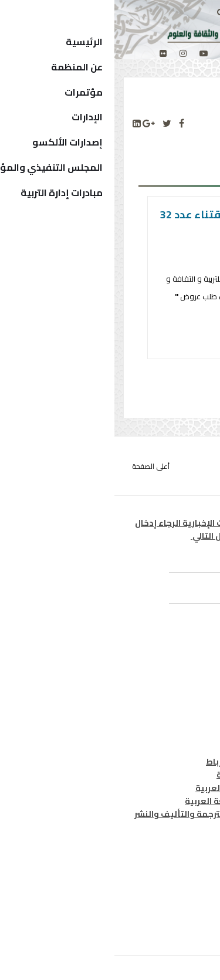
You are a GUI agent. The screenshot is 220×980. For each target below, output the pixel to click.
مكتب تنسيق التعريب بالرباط (147, 762)
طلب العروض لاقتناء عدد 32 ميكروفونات (112, 224)
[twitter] (110, 53)
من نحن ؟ (185, 861)
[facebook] (129, 53)
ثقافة (191, 689)
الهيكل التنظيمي (168, 900)
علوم (192, 702)
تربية (192, 676)
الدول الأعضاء (176, 887)
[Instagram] (69, 53)
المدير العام (180, 874)
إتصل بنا (187, 913)
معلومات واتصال (170, 715)
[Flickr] (49, 53)
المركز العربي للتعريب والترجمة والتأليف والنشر (111, 814)
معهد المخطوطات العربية (152, 775)
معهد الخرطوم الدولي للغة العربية (136, 801)
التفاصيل (153, 341)
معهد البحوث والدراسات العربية (142, 788)
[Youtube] (89, 53)
